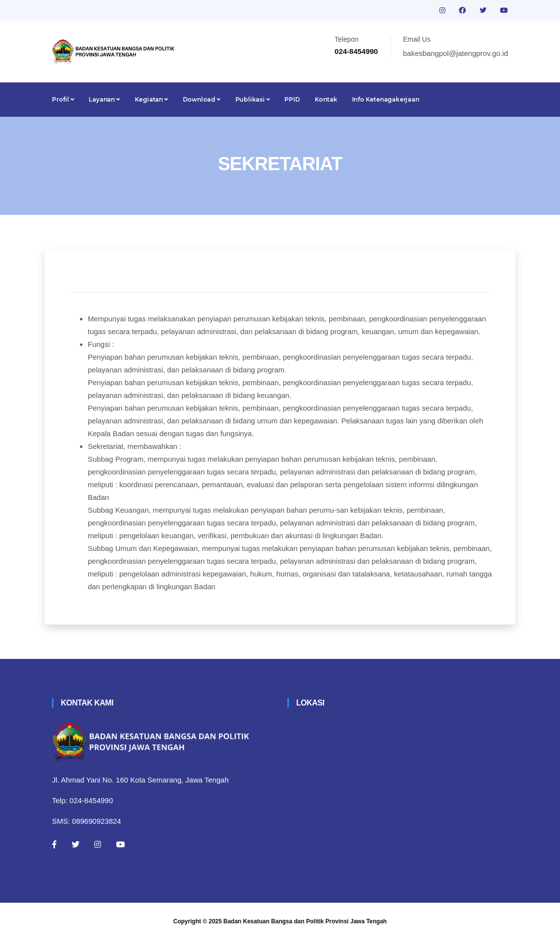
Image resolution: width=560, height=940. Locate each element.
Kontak (326, 99)
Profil (63, 99)
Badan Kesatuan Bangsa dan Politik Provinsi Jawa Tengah (305, 921)
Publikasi (253, 99)
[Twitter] (76, 844)
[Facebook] (54, 844)
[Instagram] (98, 844)
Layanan (104, 99)
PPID (292, 99)
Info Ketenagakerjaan (386, 99)
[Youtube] (121, 844)
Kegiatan (152, 99)
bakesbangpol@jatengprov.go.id (456, 53)
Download (202, 99)
